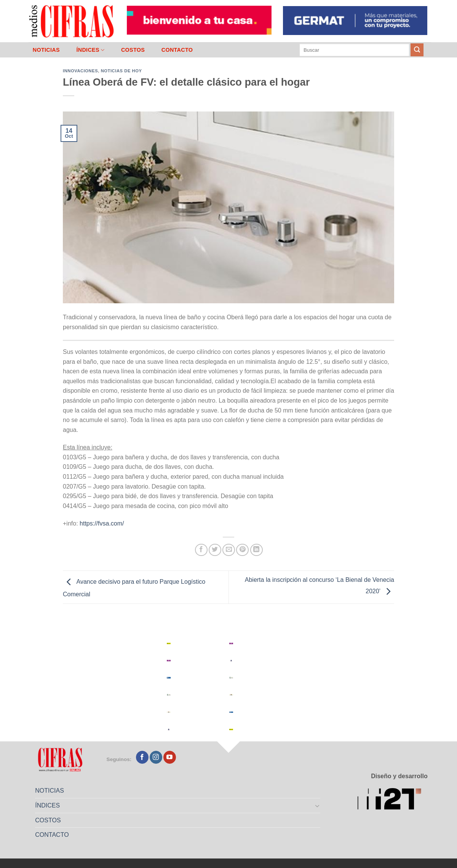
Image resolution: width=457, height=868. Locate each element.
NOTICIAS (46, 50)
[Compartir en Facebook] (201, 550)
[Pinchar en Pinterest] (242, 550)
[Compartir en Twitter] (215, 550)
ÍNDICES (90, 50)
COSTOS (133, 50)
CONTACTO (177, 50)
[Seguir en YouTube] (170, 757)
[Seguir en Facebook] (142, 757)
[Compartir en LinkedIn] (256, 550)
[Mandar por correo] (229, 550)
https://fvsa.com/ (102, 523)
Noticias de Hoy (121, 71)
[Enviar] (417, 50)
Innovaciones (80, 71)
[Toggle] (318, 806)
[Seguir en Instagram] (156, 757)
